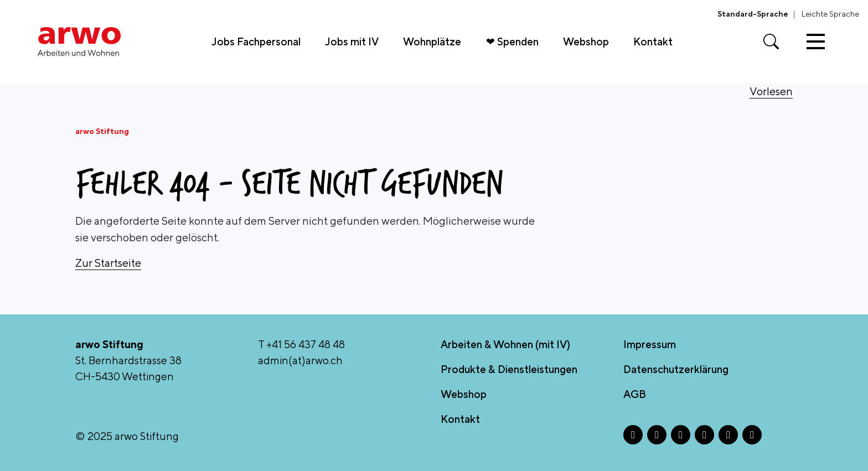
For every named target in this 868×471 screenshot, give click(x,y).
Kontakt (653, 42)
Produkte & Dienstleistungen (509, 369)
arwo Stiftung (102, 131)
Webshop (586, 42)
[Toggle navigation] (816, 42)
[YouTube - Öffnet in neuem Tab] (752, 435)
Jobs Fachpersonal (256, 42)
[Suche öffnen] (771, 42)
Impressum (650, 344)
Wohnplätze (432, 42)
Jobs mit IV (352, 42)
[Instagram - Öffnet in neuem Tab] (657, 435)
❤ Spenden (512, 42)
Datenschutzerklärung (676, 369)
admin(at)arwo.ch (300, 360)
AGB (635, 394)
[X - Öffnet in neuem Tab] (681, 435)
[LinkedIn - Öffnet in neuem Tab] (704, 435)
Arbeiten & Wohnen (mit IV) (505, 344)
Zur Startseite (108, 263)
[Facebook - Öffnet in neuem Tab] (633, 435)
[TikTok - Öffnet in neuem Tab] (728, 435)
